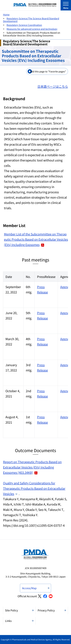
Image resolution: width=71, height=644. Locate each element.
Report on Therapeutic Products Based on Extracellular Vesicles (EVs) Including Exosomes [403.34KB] (32, 467)
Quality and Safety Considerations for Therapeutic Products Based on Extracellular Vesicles (34, 488)
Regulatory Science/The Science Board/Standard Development (31, 20)
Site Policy (12, 610)
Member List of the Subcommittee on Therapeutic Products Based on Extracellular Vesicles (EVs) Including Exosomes (36, 239)
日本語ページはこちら (53, 86)
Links (8, 621)
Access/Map (29, 588)
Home (6, 14)
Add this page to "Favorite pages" (48, 71)
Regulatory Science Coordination (24, 25)
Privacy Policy (46, 610)
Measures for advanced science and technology (32, 29)
